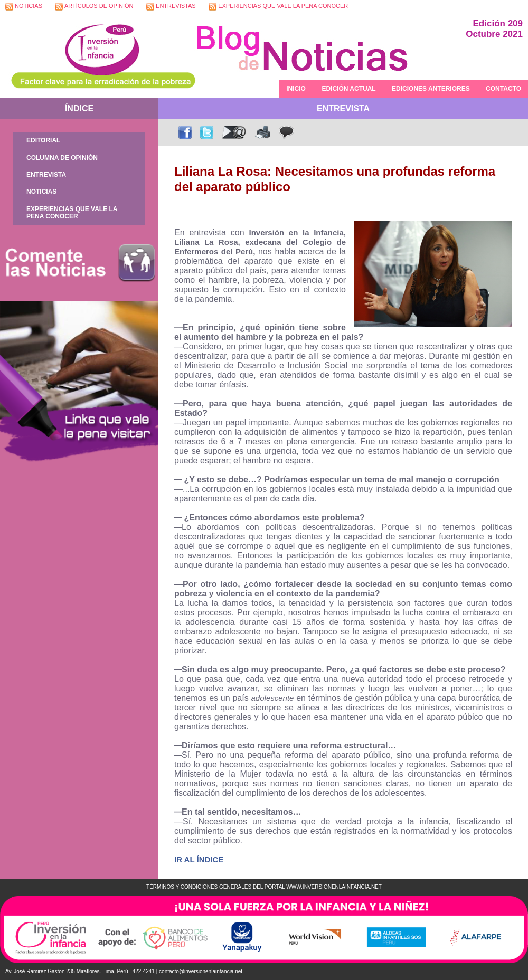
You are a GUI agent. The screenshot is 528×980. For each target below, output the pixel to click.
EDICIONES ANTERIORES (431, 89)
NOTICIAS (24, 7)
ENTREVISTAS (171, 7)
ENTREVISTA (46, 175)
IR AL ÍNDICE (199, 859)
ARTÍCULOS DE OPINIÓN (94, 7)
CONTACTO (503, 89)
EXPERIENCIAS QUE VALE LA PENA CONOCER (278, 7)
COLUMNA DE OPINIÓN (62, 158)
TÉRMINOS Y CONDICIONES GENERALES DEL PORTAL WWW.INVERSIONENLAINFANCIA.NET (264, 887)
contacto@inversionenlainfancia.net (201, 971)
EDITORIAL (43, 140)
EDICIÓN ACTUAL (348, 89)
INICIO (296, 89)
